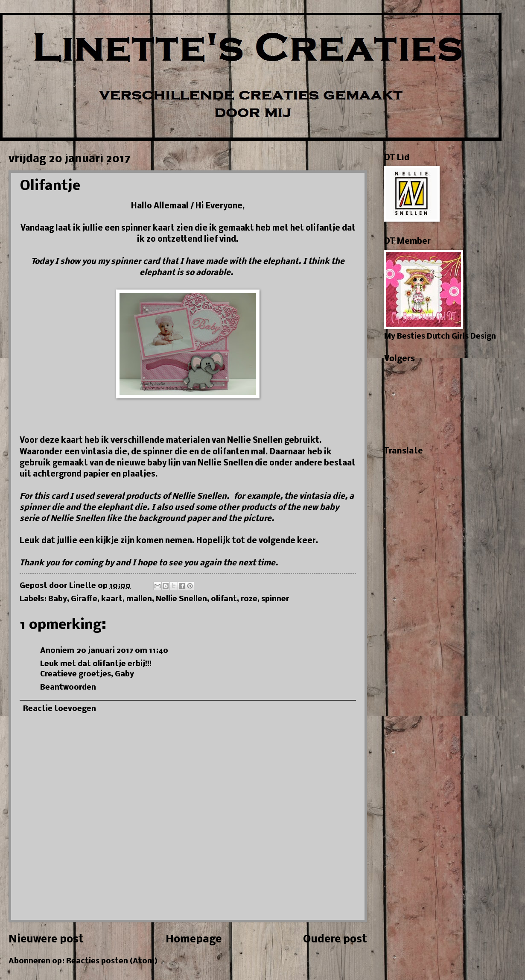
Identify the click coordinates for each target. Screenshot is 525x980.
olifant (224, 599)
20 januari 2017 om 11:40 (122, 651)
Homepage (194, 940)
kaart (112, 599)
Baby (58, 599)
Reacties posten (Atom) (112, 961)
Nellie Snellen (181, 599)
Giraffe (84, 599)
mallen (139, 599)
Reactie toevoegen (60, 709)
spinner (275, 599)
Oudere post (335, 940)
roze (249, 599)
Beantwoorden (68, 688)
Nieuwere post (46, 940)
